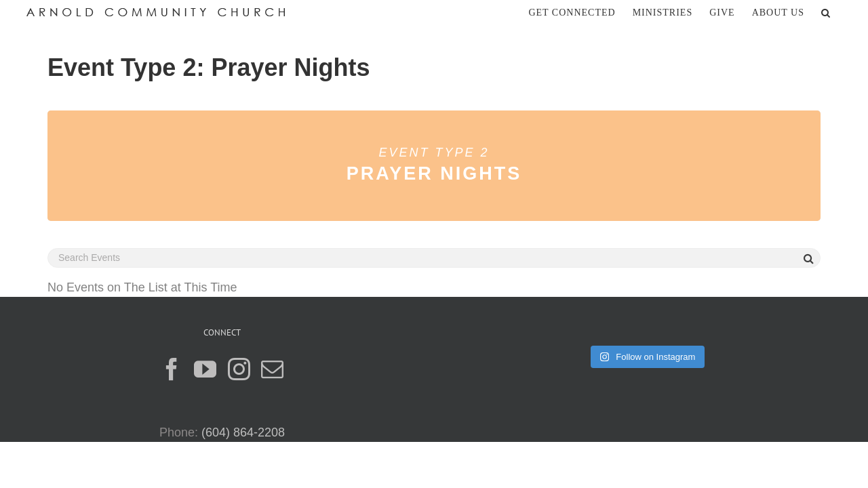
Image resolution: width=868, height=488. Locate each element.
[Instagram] (239, 369)
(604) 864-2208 (243, 432)
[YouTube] (205, 369)
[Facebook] (172, 369)
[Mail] (272, 369)
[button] (843, 12)
